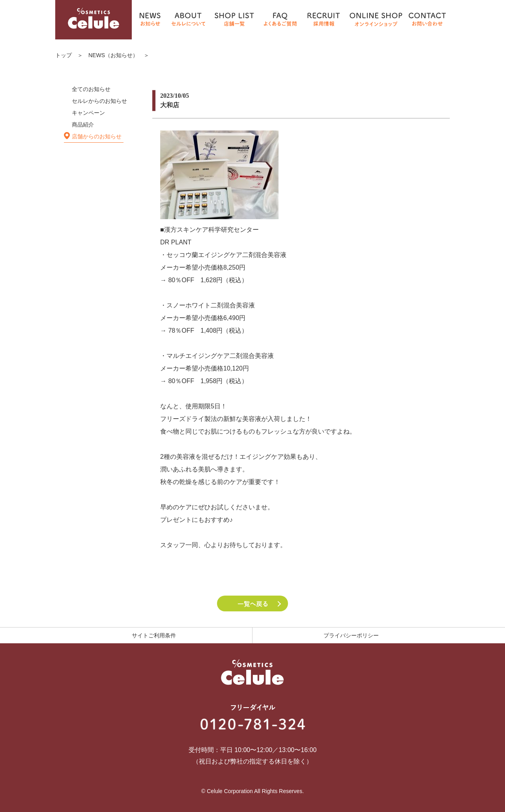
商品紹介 (83, 125)
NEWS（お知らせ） (113, 55)
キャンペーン (88, 113)
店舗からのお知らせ (97, 136)
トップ (64, 55)
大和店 (170, 105)
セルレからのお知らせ (99, 101)
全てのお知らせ (91, 89)
